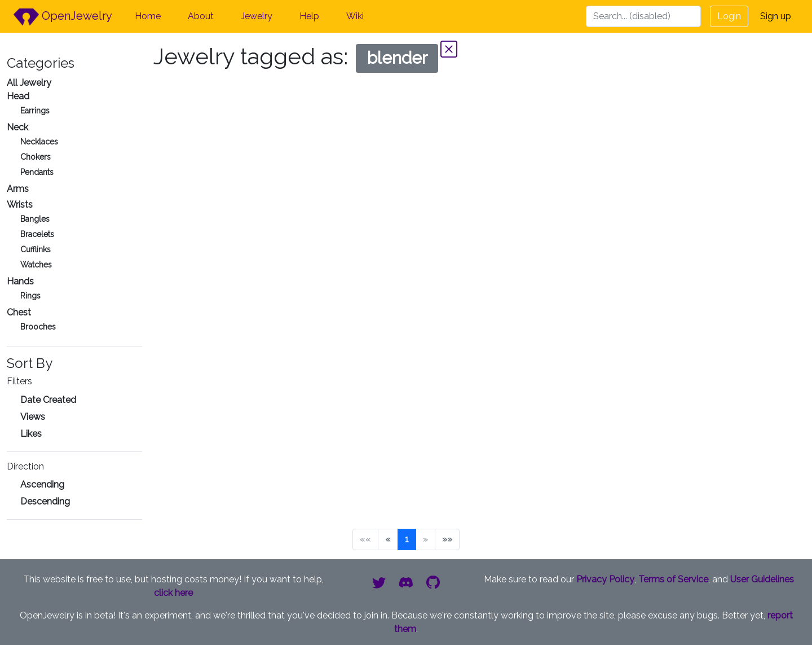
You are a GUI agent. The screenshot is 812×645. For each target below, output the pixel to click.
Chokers (36, 157)
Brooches (38, 327)
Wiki (355, 16)
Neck (17, 127)
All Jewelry (29, 83)
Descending (45, 501)
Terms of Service (673, 579)
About (201, 16)
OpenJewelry (63, 17)
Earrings (35, 111)
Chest (19, 312)
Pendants (37, 172)
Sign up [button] (776, 16)
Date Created (48, 400)
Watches (36, 265)
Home (148, 16)
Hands (20, 281)
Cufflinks (36, 249)
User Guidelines (762, 579)
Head (18, 96)
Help (309, 16)
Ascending (42, 484)
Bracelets (37, 234)
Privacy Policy (605, 579)
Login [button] (729, 16)
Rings (30, 296)
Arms (18, 189)
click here (173, 593)
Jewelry (257, 16)
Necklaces (39, 142)
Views (33, 417)
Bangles (35, 219)
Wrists (20, 205)
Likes (31, 434)
